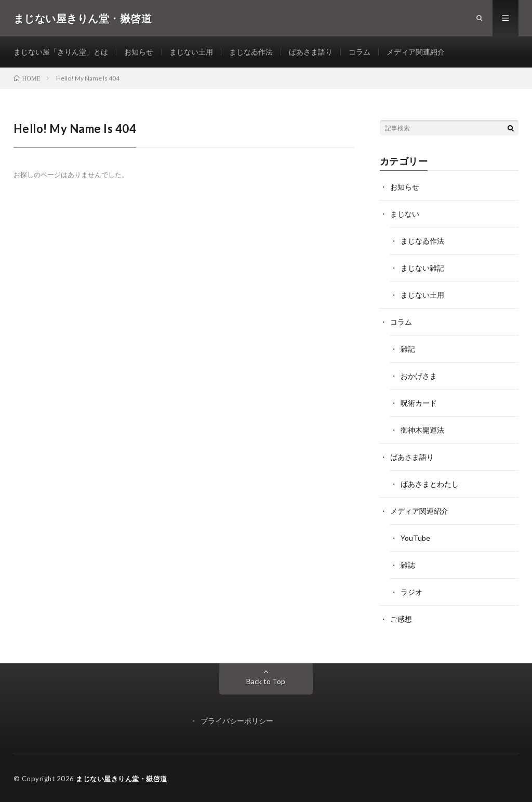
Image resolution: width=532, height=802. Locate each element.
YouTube (415, 538)
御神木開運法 (422, 430)
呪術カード (419, 403)
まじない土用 (191, 52)
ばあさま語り (311, 52)
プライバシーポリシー (237, 721)
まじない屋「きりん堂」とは (61, 52)
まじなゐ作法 (251, 52)
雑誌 (408, 565)
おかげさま (419, 376)
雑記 (408, 349)
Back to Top (266, 681)
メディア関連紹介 (416, 52)
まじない (405, 214)
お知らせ (139, 52)
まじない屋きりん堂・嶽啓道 (122, 779)
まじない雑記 (422, 268)
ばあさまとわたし (430, 484)
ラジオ (411, 592)
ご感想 (401, 619)
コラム (360, 52)
